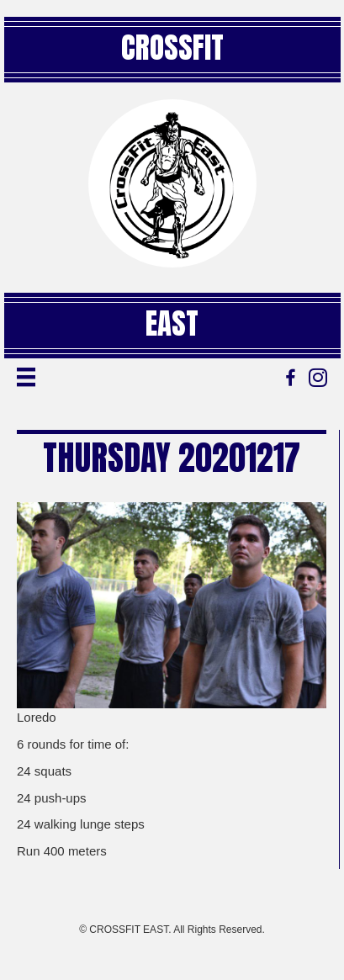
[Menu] (26, 377)
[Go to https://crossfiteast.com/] (172, 183)
